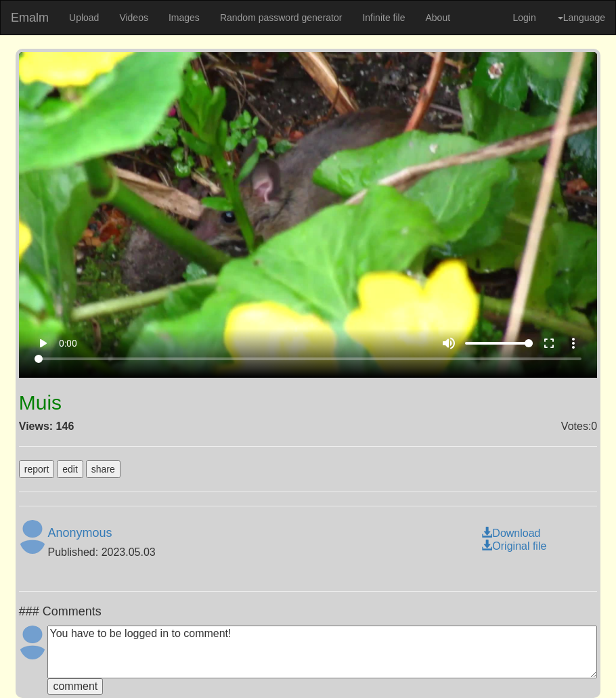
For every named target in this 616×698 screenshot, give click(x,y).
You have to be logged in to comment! (322, 652)
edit (70, 469)
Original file (514, 546)
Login (524, 18)
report (37, 469)
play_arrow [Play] (43, 343)
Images (184, 18)
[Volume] (499, 343)
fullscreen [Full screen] (549, 343)
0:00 (68, 343)
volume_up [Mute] (449, 343)
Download (511, 533)
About (438, 18)
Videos (134, 18)
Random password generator (281, 18)
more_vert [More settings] (573, 343)
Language (581, 18)
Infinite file (383, 18)
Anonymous (80, 533)
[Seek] (308, 359)
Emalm (30, 18)
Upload (84, 18)
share (103, 469)
